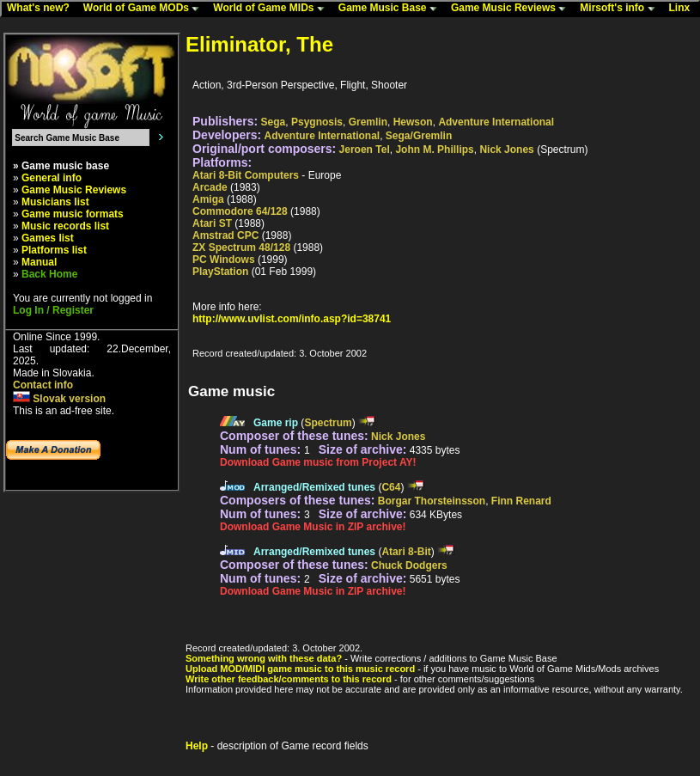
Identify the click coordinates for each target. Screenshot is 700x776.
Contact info (43, 385)
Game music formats (73, 214)
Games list (48, 238)
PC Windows (224, 260)
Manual (39, 262)
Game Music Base (392, 9)
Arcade (210, 187)
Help (197, 746)
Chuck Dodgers (409, 565)
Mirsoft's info (621, 9)
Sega (274, 122)
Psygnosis (317, 122)
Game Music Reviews (512, 9)
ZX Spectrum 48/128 (241, 247)
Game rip (276, 423)
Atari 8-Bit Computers (246, 175)
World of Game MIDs (272, 9)
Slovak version (59, 399)
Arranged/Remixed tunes (314, 487)
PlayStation (220, 272)
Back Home (49, 274)
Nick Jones (506, 150)
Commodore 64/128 (240, 211)
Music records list (65, 226)
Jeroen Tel (365, 150)
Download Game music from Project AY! (318, 462)
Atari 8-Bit (406, 552)
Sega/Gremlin (419, 136)
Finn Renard (521, 501)
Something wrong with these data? (264, 658)
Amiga (208, 199)
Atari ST (212, 223)
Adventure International (496, 122)
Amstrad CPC (225, 235)
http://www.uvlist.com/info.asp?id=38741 (292, 319)
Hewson (413, 122)
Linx (684, 9)
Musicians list (55, 202)
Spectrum (328, 423)
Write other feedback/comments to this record (289, 679)
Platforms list (54, 250)
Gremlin (368, 122)
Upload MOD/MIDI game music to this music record (300, 669)
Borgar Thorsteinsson (432, 501)
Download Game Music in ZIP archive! (313, 527)
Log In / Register (53, 310)
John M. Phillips (434, 150)
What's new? (42, 9)
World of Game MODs (145, 9)
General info (52, 178)
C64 (391, 487)
